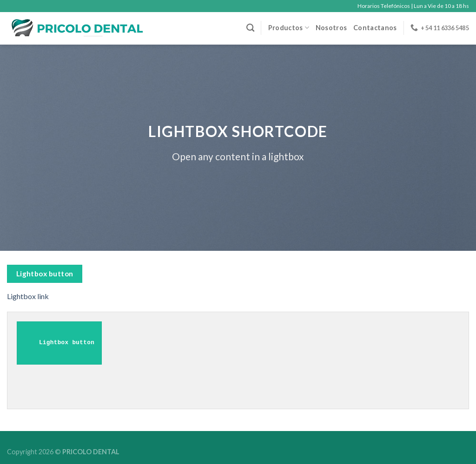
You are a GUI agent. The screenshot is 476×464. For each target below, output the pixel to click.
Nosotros (331, 28)
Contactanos (375, 28)
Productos (289, 28)
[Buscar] (250, 28)
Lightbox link (28, 296)
